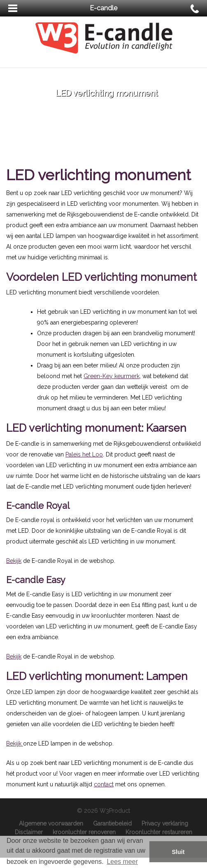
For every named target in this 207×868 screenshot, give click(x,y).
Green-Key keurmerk (112, 376)
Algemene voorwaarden (51, 823)
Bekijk (14, 561)
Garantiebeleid (112, 823)
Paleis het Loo (84, 454)
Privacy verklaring (165, 823)
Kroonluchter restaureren (159, 832)
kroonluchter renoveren (84, 832)
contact (104, 784)
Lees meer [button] (122, 862)
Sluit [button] (178, 852)
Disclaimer (29, 832)
